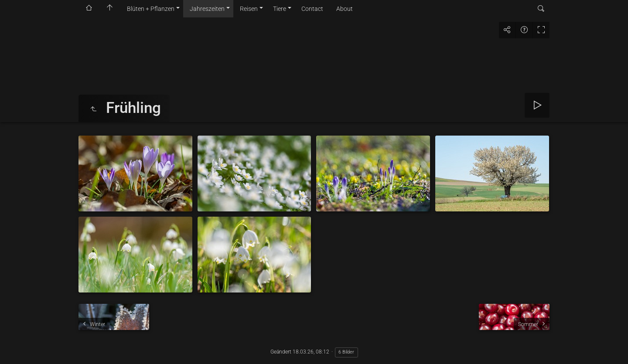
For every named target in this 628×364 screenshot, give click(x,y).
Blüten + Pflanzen (151, 9)
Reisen (249, 9)
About (345, 9)
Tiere (280, 9)
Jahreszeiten (207, 9)
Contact (312, 9)
